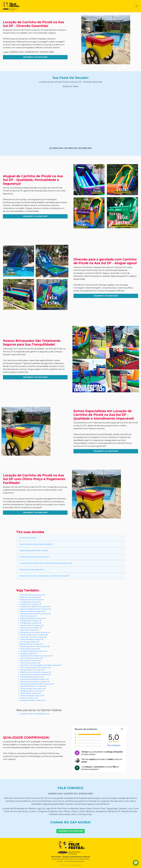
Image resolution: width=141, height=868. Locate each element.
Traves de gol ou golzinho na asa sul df (35, 675)
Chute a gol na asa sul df (30, 642)
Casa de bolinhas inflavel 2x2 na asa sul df (36, 656)
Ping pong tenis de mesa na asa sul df (35, 646)
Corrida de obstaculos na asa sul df (34, 651)
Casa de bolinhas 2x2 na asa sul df (33, 686)
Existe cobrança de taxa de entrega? (34, 551)
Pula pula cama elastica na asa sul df (34, 679)
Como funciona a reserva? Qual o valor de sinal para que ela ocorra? (46, 563)
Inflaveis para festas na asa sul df (33, 700)
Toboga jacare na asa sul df (31, 623)
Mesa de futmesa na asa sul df (32, 600)
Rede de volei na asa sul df (30, 597)
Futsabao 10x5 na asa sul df (31, 604)
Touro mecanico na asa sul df (31, 658)
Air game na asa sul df (29, 653)
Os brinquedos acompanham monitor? (35, 557)
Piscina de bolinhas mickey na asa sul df (35, 614)
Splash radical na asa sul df (30, 693)
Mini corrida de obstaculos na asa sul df (35, 668)
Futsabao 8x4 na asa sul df (30, 602)
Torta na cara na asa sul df (30, 663)
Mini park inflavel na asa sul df (32, 625)
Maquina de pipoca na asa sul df (33, 611)
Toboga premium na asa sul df (32, 691)
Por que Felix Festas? (28, 538)
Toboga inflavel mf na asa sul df (32, 670)
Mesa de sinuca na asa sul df (31, 628)
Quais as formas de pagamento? (32, 570)
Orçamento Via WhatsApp (35, 57)
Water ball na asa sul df (29, 630)
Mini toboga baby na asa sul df (32, 677)
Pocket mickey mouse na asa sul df (34, 635)
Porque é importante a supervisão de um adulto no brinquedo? (45, 576)
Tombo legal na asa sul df (30, 649)
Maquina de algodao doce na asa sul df (35, 609)
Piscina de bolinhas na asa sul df (32, 595)
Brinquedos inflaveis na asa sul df (33, 618)
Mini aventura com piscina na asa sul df (35, 632)
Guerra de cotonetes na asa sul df (33, 637)
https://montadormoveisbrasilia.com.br (35, 714)
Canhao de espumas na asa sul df (33, 689)
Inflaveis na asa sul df (28, 616)
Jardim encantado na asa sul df (32, 696)
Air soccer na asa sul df (29, 698)
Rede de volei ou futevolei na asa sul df (35, 672)
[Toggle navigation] (137, 6)
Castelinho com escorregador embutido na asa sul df (41, 665)
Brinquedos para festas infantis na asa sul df (37, 684)
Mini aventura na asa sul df (30, 660)
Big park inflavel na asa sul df (31, 644)
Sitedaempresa (76, 865)
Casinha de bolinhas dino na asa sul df (35, 682)
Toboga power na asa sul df (31, 621)
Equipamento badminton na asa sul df (35, 607)
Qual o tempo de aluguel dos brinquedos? (36, 544)
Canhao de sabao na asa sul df (32, 639)
